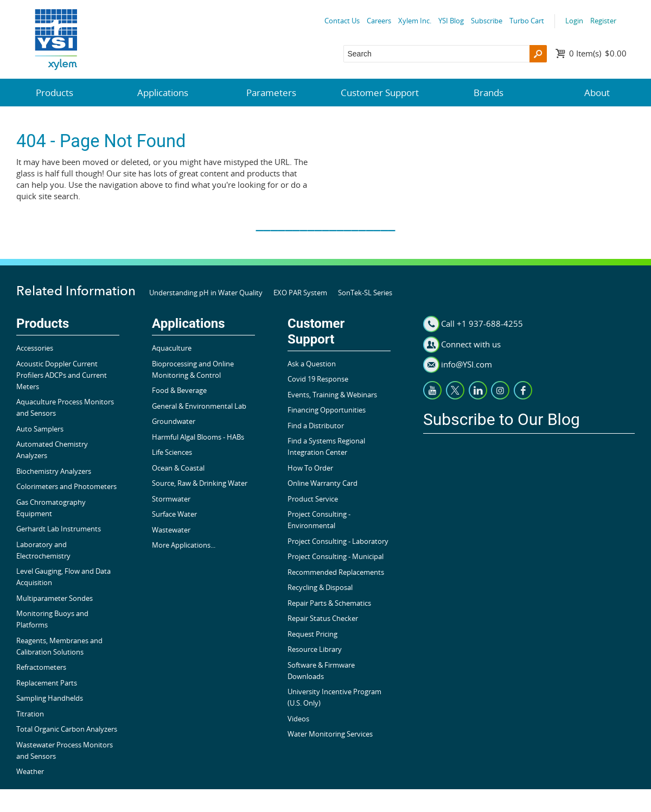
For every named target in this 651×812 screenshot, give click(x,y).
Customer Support (380, 93)
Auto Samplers (40, 429)
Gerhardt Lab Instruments (59, 529)
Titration (30, 714)
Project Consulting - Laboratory (338, 541)
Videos (298, 719)
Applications (163, 93)
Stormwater (171, 499)
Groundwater (174, 421)
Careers (379, 21)
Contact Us (342, 21)
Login (574, 21)
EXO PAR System (300, 293)
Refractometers (41, 667)
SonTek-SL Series (365, 293)
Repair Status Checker (323, 618)
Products (55, 93)
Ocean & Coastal (178, 468)
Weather (30, 771)
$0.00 (598, 53)
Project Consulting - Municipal (336, 556)
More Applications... (184, 545)
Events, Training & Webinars (332, 395)
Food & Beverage (179, 390)
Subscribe (487, 21)
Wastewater (171, 530)
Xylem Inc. (415, 21)
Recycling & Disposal (320, 587)
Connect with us (471, 344)
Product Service (313, 499)
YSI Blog (451, 21)
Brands (489, 93)
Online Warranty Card (323, 483)
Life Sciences (172, 452)
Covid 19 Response (318, 379)
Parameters (271, 93)
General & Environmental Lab (199, 406)
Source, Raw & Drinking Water (200, 483)
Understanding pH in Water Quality (206, 293)
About (597, 93)
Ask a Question (312, 364)
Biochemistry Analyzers (54, 471)
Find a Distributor (316, 426)
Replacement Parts (47, 683)
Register (603, 21)
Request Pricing (312, 634)
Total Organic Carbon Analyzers (67, 729)
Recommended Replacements (336, 572)
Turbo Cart (527, 21)
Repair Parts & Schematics (329, 603)
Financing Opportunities (327, 410)
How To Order (310, 468)
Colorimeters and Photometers (66, 486)
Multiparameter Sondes (55, 598)
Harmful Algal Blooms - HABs (198, 437)
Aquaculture (172, 348)
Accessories (35, 348)
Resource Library (315, 649)
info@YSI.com (467, 364)
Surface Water (174, 514)
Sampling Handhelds (50, 698)
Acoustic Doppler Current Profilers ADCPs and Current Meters (62, 375)
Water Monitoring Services (330, 734)
